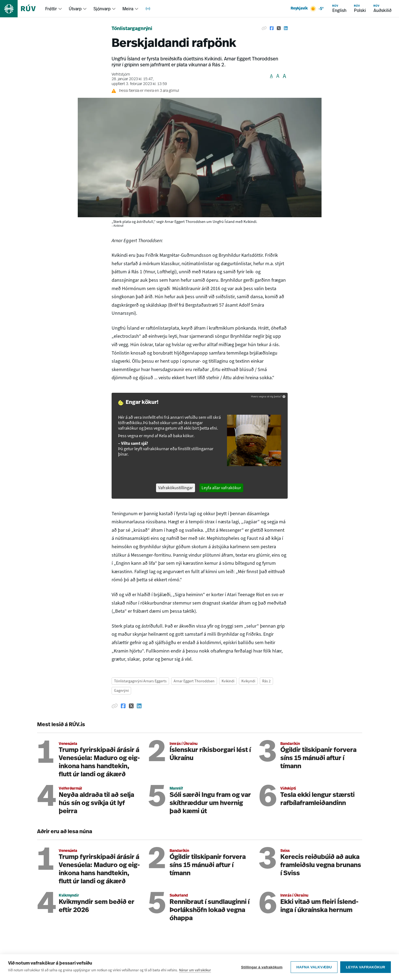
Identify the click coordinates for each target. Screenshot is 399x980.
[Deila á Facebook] (272, 28)
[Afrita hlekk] (264, 28)
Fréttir (51, 9)
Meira (128, 9)
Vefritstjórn (121, 75)
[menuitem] (54, 9)
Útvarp (75, 9)
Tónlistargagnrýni (132, 29)
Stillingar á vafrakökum (262, 967)
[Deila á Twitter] (279, 28)
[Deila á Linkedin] (286, 28)
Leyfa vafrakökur (366, 967)
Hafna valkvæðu (314, 967)
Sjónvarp (102, 9)
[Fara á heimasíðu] (23, 9)
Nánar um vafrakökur (195, 970)
